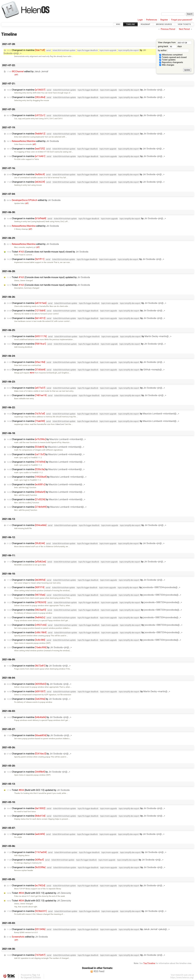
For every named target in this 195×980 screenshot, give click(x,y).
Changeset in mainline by (86, 90)
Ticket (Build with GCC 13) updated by (38, 790)
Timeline (131, 24)
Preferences (152, 20)
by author (173, 50)
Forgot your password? (182, 20)
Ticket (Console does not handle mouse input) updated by (48, 277)
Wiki (118, 24)
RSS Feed (99, 971)
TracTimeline (149, 963)
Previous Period (168, 29)
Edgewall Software (32, 977)
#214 (32, 373)
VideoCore (59, 424)
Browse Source (164, 24)
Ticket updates (167, 60)
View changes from (175, 43)
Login (140, 20)
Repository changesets (171, 62)
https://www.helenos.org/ (182, 977)
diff (16, 75)
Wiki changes (167, 65)
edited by (27, 71)
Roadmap (145, 24)
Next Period (184, 29)
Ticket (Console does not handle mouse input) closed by (47, 252)
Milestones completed (171, 55)
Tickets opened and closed (173, 57)
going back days (170, 46)
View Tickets (184, 24)
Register (164, 20)
